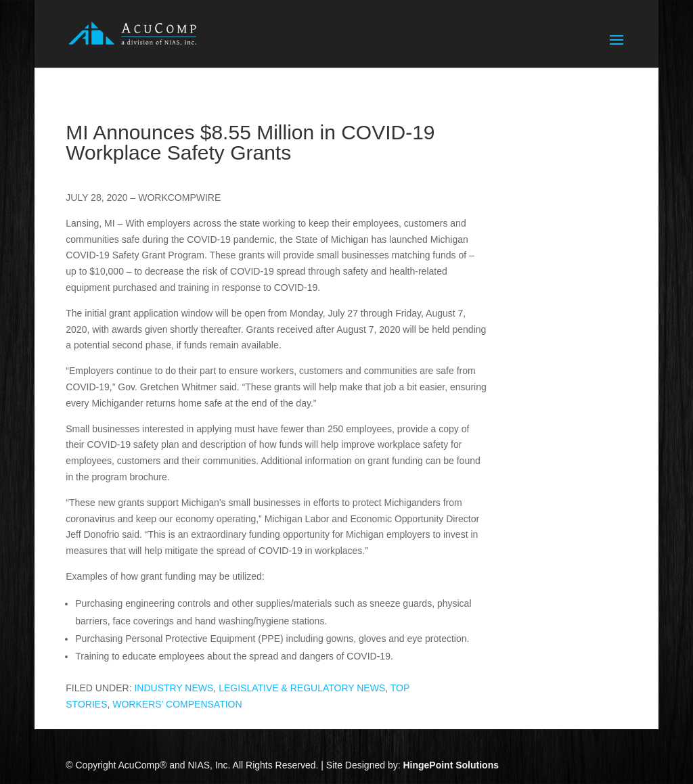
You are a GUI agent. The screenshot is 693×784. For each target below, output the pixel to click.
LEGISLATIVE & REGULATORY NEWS (302, 688)
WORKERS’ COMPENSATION (177, 704)
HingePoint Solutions (451, 765)
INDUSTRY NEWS (174, 688)
